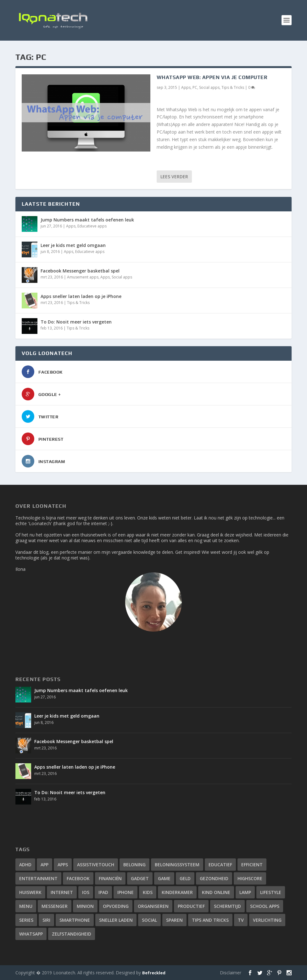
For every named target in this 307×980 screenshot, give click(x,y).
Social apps (209, 87)
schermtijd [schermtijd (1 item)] (227, 906)
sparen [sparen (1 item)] (174, 920)
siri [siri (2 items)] (46, 920)
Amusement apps (83, 277)
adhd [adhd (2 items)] (25, 865)
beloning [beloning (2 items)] (134, 865)
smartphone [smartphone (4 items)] (75, 920)
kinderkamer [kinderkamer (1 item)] (177, 892)
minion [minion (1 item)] (85, 906)
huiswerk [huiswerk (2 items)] (30, 892)
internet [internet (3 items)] (62, 892)
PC (195, 87)
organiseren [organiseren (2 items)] (153, 906)
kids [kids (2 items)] (148, 892)
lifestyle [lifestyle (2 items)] (271, 892)
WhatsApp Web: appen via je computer (212, 77)
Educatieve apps (92, 226)
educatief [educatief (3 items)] (220, 865)
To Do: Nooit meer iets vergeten (76, 322)
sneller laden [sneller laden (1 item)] (116, 920)
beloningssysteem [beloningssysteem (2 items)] (177, 865)
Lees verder (174, 177)
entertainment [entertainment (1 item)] (38, 878)
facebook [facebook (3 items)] (78, 878)
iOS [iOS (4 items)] (86, 892)
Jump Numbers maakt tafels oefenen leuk (87, 220)
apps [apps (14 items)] (63, 865)
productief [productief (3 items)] (191, 906)
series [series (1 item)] (26, 920)
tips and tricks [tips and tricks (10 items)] (210, 920)
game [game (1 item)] (164, 878)
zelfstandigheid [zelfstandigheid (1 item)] (72, 934)
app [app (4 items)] (45, 865)
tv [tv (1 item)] (241, 920)
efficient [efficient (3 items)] (252, 865)
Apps (186, 87)
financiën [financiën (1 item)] (110, 878)
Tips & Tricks (233, 87)
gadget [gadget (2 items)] (140, 878)
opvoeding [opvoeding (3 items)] (116, 906)
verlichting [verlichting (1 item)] (267, 920)
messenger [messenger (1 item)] (55, 906)
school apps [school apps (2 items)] (265, 906)
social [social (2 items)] (149, 920)
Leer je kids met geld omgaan (73, 245)
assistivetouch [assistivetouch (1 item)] (96, 865)
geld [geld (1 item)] (185, 878)
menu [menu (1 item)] (26, 906)
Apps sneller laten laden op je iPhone (81, 296)
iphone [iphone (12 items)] (126, 892)
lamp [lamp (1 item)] (245, 892)
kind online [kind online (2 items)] (216, 892)
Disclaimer (231, 973)
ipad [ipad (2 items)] (103, 892)
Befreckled (154, 973)
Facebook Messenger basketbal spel (80, 271)
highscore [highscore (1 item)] (250, 878)
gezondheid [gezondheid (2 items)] (214, 878)
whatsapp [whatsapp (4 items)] (31, 934)
